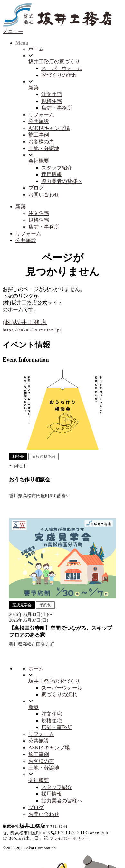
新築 (34, 88)
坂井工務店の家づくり (54, 62)
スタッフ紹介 (57, 168)
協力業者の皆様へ (62, 181)
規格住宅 (52, 101)
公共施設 (39, 121)
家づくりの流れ (59, 75)
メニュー (13, 31)
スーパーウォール (62, 68)
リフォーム (41, 115)
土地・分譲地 (44, 148)
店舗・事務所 (57, 108)
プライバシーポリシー (69, 838)
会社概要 (39, 161)
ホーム (36, 49)
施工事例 (39, 135)
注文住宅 (52, 94)
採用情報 (52, 174)
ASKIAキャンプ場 (49, 128)
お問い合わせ (44, 195)
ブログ (36, 188)
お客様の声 (41, 142)
